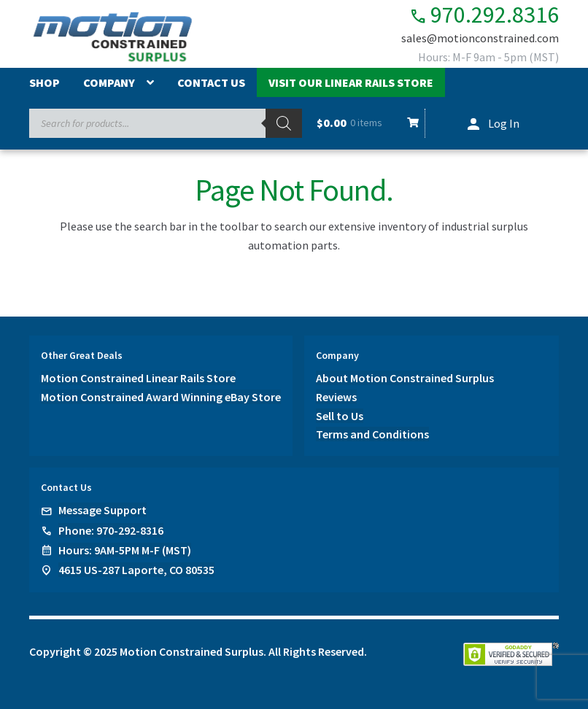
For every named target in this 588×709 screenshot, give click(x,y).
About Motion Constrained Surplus (405, 378)
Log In (504, 123)
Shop (45, 82)
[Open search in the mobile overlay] (165, 123)
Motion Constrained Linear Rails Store (138, 378)
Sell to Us (340, 416)
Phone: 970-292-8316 (111, 530)
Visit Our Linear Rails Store (351, 82)
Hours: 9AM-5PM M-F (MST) (125, 550)
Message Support (102, 510)
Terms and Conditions (372, 434)
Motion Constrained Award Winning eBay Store (161, 397)
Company (109, 82)
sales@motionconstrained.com (480, 38)
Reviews (336, 397)
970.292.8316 (484, 15)
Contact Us (211, 82)
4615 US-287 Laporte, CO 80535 (136, 570)
